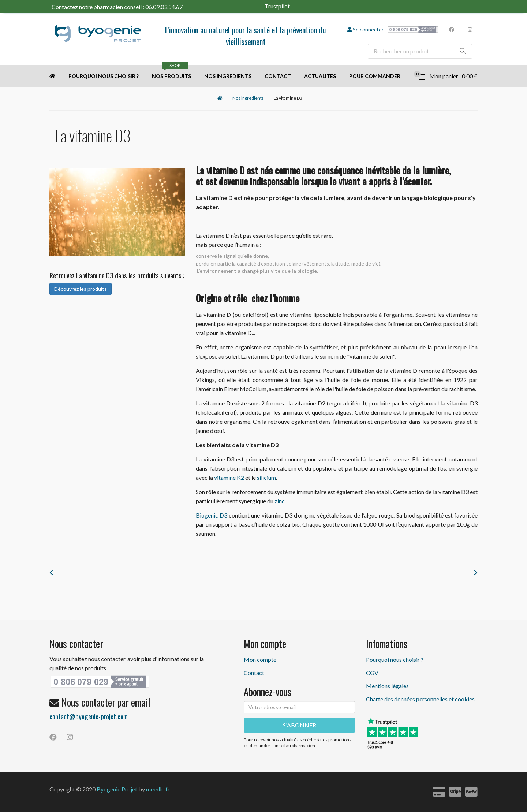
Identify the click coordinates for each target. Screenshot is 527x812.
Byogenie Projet (117, 789)
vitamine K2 (229, 477)
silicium (266, 477)
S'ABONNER (300, 725)
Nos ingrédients (228, 76)
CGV (372, 673)
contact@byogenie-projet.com (89, 716)
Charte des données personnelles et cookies (420, 699)
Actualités (320, 76)
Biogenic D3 (212, 515)
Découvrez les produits (81, 289)
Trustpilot (286, 6)
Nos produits (171, 72)
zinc (280, 501)
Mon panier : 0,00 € (446, 75)
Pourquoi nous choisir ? (104, 76)
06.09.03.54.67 (164, 7)
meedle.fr (158, 789)
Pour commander (375, 76)
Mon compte (260, 659)
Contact (278, 76)
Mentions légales (387, 686)
